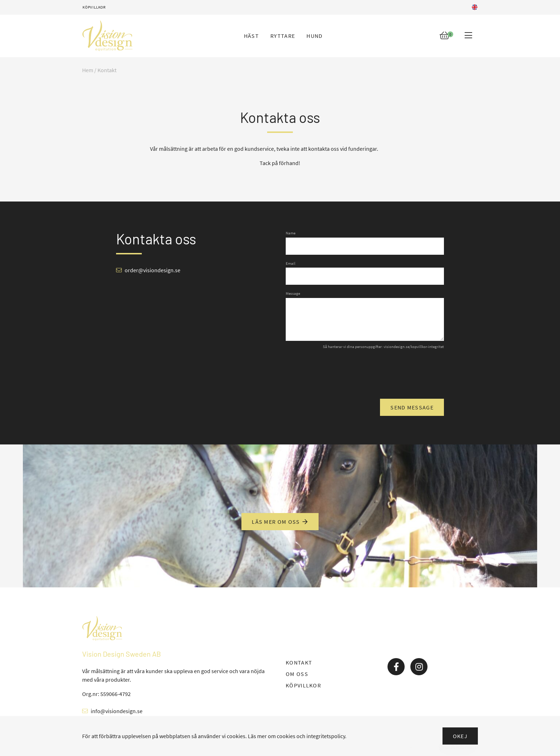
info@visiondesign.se (117, 711)
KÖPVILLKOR (303, 685)
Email (291, 263)
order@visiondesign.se (152, 270)
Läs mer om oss (280, 522)
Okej (460, 736)
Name (291, 233)
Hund (314, 36)
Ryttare (283, 36)
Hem (88, 70)
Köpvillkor (94, 7)
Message (293, 293)
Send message (412, 407)
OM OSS (297, 674)
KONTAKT (299, 662)
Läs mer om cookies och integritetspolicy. (297, 736)
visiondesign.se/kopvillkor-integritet (414, 347)
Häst (251, 36)
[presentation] (390, 373)
